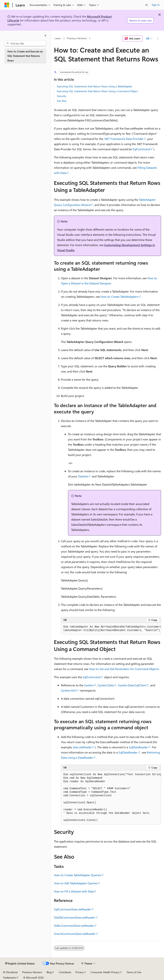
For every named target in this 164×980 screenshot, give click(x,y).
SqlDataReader (138, 747)
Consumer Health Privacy (105, 972)
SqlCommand (141, 149)
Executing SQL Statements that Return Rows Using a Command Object (97, 91)
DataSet (83, 476)
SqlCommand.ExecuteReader (72, 909)
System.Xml (68, 690)
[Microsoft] (7, 5)
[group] (111, 629)
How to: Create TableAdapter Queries (77, 875)
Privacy (79, 972)
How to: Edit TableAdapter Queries (76, 883)
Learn (58, 38)
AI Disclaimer (10, 972)
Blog (49, 972)
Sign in (156, 5)
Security (62, 96)
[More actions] (158, 38)
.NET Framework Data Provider (124, 139)
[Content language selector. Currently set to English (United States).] (20, 964)
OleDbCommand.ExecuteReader (74, 917)
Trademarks (9, 978)
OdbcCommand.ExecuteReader (74, 926)
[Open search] (147, 5)
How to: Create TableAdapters (119, 297)
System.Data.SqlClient (132, 685)
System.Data (106, 685)
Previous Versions (77, 38)
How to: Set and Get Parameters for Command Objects (124, 669)
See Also (62, 101)
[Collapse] (45, 36)
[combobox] (25, 43)
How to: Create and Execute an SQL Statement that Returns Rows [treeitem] (25, 56)
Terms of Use (134, 972)
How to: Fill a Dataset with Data (74, 891)
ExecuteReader (82, 747)
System (89, 685)
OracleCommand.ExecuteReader (75, 934)
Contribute (65, 972)
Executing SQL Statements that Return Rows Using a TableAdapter (95, 86)
